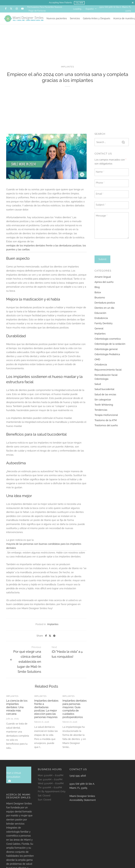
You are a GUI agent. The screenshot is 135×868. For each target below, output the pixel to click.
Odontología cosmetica (108, 342)
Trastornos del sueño (106, 428)
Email (100, 197)
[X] (11, 9)
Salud (98, 387)
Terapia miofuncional (106, 418)
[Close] (133, 3)
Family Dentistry (104, 326)
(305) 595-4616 (78, 779)
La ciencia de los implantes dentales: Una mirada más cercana (17, 710)
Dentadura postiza (105, 306)
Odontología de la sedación (110, 347)
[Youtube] (22, 9)
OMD (97, 362)
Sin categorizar (103, 402)
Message (102, 219)
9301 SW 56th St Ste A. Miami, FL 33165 (82, 789)
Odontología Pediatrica (107, 357)
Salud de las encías (105, 397)
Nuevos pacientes (57, 18)
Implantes (67, 70)
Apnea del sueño (104, 285)
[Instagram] (17, 9)
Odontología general (106, 352)
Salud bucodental (104, 392)
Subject (101, 208)
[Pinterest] (54, 639)
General (99, 331)
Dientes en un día (104, 311)
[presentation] (115, 250)
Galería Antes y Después (97, 18)
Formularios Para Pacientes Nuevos (45, 7)
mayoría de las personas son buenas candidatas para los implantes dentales (44, 549)
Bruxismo (100, 300)
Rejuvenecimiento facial (108, 373)
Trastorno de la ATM (106, 423)
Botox (98, 295)
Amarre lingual (103, 280)
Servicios (75, 18)
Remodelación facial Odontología (106, 380)
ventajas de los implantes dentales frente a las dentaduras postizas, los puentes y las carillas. (46, 250)
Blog (97, 290)
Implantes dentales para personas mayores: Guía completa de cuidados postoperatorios (75, 712)
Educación (100, 316)
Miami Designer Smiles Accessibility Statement (83, 801)
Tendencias (101, 413)
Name (100, 175)
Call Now (79, 3)
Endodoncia (101, 321)
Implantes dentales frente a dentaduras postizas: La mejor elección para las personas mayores (46, 712)
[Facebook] (6, 9)
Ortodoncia (101, 367)
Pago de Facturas (37, 11)
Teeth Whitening (104, 408)
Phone (100, 186)
